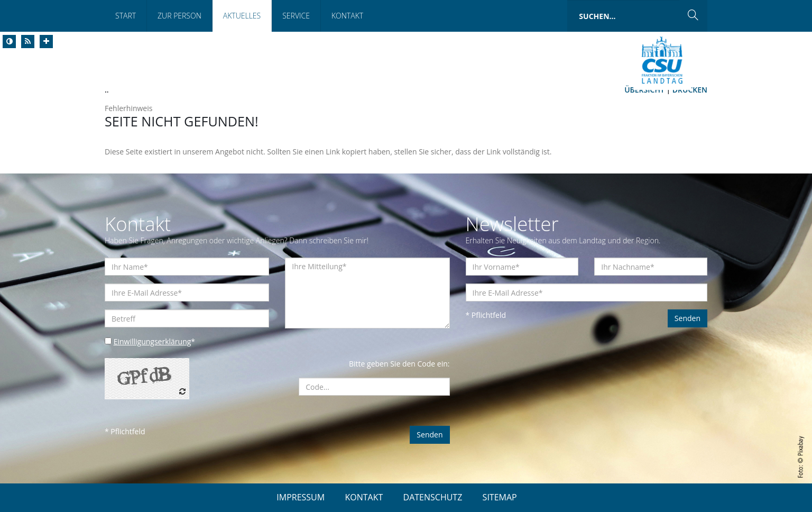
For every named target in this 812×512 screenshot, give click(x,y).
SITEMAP (500, 497)
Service (296, 16)
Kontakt (347, 16)
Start (126, 16)
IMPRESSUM (301, 497)
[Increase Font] (46, 42)
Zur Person (179, 16)
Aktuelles (242, 16)
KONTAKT (364, 497)
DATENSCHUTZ (433, 497)
